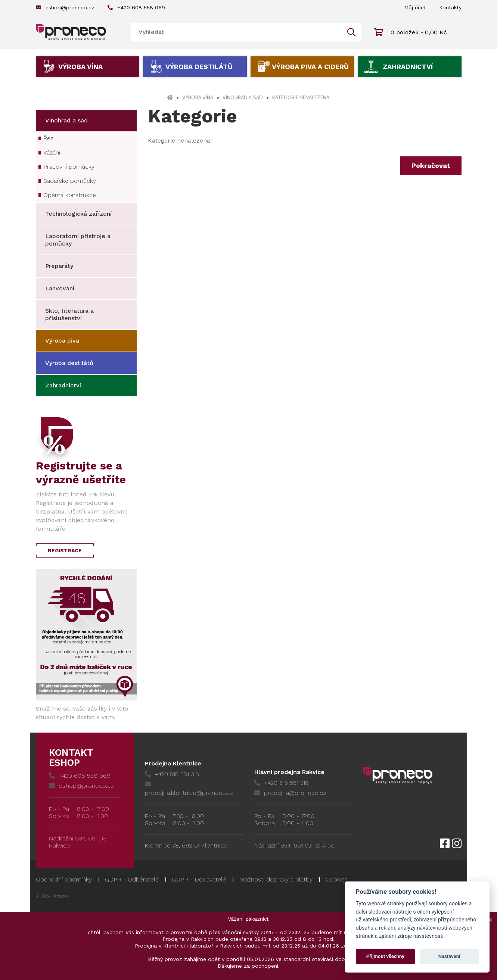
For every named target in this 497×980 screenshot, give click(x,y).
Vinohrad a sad (243, 97)
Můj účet (415, 7)
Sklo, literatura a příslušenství (69, 314)
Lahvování (60, 288)
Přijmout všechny (385, 956)
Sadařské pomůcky (70, 181)
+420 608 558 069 (136, 7)
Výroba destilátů (199, 67)
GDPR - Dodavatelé (199, 879)
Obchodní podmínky (64, 879)
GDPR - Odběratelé (132, 879)
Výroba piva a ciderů (310, 67)
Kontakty (450, 7)
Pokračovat (431, 166)
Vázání (52, 152)
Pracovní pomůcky (69, 167)
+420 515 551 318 (282, 783)
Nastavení (449, 956)
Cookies (337, 879)
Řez (48, 138)
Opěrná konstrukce (70, 195)
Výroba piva (62, 341)
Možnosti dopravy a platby (276, 879)
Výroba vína (80, 67)
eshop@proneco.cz (65, 7)
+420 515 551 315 (172, 774)
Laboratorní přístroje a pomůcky (78, 240)
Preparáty (59, 266)
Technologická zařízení (78, 214)
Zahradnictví (408, 67)
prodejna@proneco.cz (290, 793)
